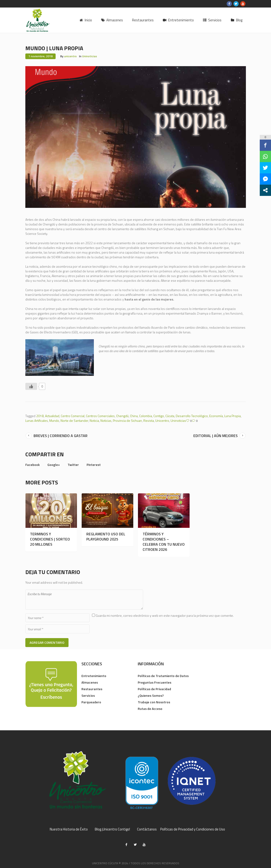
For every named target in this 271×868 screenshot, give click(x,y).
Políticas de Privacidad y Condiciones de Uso (193, 829)
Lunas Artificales (37, 421)
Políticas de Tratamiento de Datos (163, 676)
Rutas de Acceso (150, 709)
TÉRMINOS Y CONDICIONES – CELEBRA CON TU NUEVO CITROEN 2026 (164, 542)
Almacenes (90, 682)
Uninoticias (90, 56)
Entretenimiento (94, 676)
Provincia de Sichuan (127, 421)
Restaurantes (92, 689)
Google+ (54, 465)
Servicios (88, 695)
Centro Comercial (73, 416)
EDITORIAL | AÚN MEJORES (216, 436)
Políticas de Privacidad (154, 689)
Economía (216, 416)
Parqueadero (91, 702)
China (134, 416)
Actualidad (52, 416)
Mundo (54, 421)
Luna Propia (233, 416)
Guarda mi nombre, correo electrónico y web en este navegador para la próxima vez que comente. (165, 615)
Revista (149, 421)
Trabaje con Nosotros (154, 702)
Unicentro (162, 421)
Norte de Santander (74, 421)
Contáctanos (147, 829)
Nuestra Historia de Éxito (69, 829)
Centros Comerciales (100, 416)
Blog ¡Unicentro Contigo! (112, 829)
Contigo (159, 416)
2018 (40, 416)
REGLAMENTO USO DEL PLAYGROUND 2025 (106, 537)
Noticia (94, 421)
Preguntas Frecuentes (155, 682)
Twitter (73, 465)
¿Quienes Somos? (151, 695)
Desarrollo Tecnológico (192, 416)
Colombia (146, 416)
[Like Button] (31, 386)
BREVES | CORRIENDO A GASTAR (61, 436)
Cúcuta (170, 416)
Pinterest (94, 465)
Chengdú (122, 416)
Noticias (106, 421)
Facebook (32, 465)
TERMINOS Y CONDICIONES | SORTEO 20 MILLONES (50, 539)
